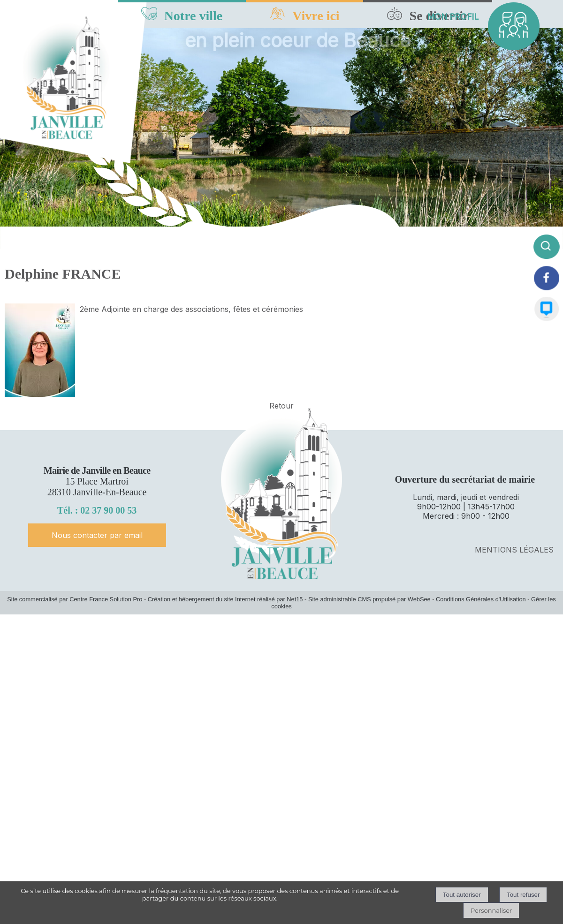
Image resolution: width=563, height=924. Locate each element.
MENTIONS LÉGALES (514, 550)
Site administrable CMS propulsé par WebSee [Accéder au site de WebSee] (369, 599)
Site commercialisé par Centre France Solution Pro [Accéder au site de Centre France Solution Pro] (75, 599)
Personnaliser (491, 910)
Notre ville (194, 16)
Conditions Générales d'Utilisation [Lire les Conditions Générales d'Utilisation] (481, 599)
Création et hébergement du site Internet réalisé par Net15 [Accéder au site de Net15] (225, 599)
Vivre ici (316, 16)
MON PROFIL (453, 16)
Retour (281, 406)
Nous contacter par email (97, 535)
